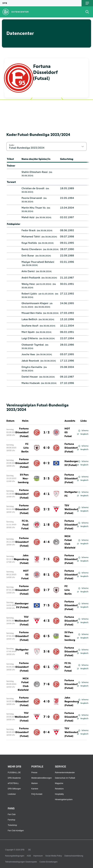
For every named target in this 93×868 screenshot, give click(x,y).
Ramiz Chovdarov (32, 249)
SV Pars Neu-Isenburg (23, 479)
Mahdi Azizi (28, 217)
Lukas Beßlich (29, 319)
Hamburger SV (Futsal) (71, 463)
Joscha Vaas (28, 354)
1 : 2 (46, 432)
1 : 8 (46, 525)
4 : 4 (46, 542)
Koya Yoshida (29, 243)
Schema (83, 431)
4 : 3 (46, 621)
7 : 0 (46, 717)
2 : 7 (46, 590)
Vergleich (83, 434)
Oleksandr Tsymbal (33, 345)
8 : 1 (46, 575)
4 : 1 (46, 494)
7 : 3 (46, 559)
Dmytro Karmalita (32, 367)
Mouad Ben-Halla (32, 313)
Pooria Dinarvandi (32, 198)
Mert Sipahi (28, 332)
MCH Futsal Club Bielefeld (70, 542)
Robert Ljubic (29, 294)
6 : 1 (46, 667)
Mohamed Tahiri (31, 237)
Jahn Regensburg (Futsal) (21, 559)
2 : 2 (46, 509)
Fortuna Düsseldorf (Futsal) (22, 432)
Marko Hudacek (31, 383)
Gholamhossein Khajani (35, 303)
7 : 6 (46, 684)
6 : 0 (46, 448)
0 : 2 (46, 463)
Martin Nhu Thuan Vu (34, 208)
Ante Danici (28, 271)
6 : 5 (46, 636)
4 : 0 (46, 702)
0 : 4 (46, 732)
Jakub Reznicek (30, 361)
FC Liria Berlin (25, 448)
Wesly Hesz (28, 284)
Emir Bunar (28, 256)
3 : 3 (46, 479)
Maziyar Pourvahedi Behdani (38, 262)
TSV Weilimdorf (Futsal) (71, 509)
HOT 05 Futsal (68, 432)
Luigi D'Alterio (30, 338)
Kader (12, 145)
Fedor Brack (29, 230)
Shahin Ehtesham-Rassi (35, 172)
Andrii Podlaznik (31, 278)
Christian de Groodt (33, 188)
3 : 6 (46, 652)
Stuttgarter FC (71, 494)
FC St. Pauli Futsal (25, 525)
